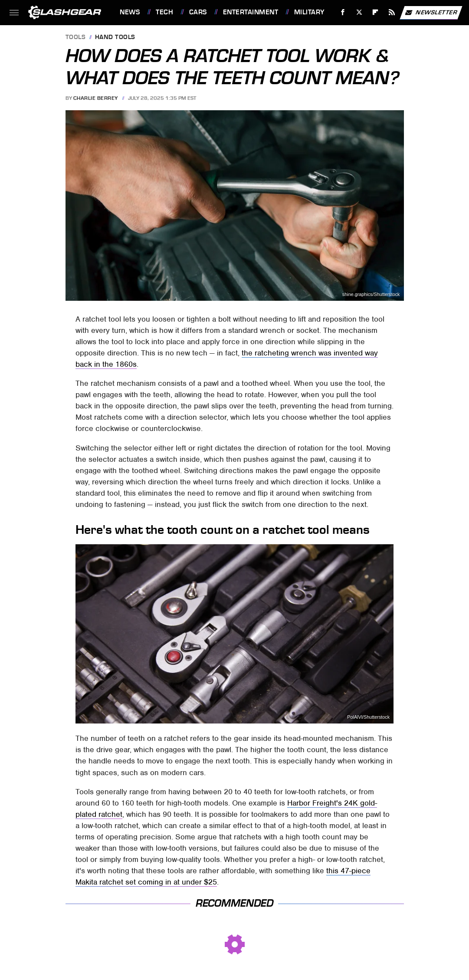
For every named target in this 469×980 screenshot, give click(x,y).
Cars (198, 12)
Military (309, 12)
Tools (76, 38)
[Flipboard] (376, 12)
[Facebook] (343, 12)
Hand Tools (115, 38)
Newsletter (431, 13)
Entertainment (251, 12)
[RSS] (392, 12)
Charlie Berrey (96, 98)
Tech (164, 12)
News (130, 12)
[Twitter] (359, 12)
